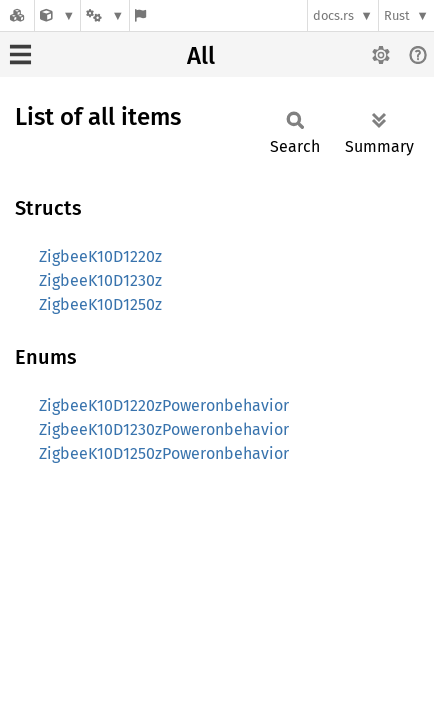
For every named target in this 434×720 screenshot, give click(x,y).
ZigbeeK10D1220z (100, 256)
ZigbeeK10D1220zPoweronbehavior (164, 405)
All (201, 56)
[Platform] (105, 15)
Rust (397, 15)
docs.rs (333, 15)
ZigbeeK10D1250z (100, 304)
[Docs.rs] (17, 15)
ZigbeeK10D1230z (100, 280)
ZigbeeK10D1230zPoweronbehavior (164, 429)
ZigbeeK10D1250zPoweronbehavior (164, 453)
